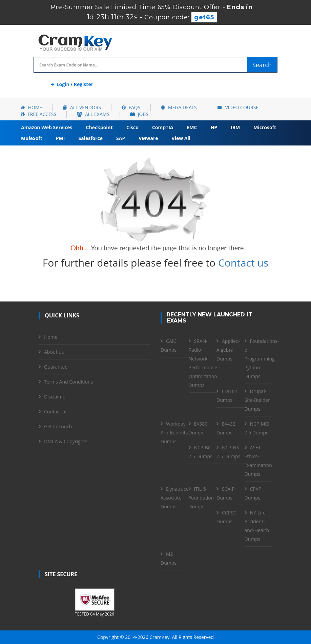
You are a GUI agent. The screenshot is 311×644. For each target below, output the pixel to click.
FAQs (131, 107)
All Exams (93, 114)
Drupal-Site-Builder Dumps (257, 400)
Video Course (238, 107)
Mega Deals (179, 107)
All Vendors (82, 107)
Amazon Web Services (47, 127)
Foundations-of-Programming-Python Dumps (262, 359)
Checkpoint (99, 127)
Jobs (139, 114)
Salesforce (90, 138)
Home (31, 107)
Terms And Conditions (68, 382)
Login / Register (72, 84)
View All (181, 138)
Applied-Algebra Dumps (228, 350)
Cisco (132, 127)
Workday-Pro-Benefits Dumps (174, 433)
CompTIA (163, 127)
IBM (235, 127)
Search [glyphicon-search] (262, 65)
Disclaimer (56, 397)
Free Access (38, 114)
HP (214, 127)
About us (54, 352)
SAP (121, 138)
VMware (148, 138)
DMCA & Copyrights (66, 441)
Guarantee (56, 367)
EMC (192, 127)
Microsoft (265, 127)
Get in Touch (58, 426)
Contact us (243, 263)
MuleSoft (32, 138)
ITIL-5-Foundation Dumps (201, 498)
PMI (60, 138)
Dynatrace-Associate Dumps (175, 498)
